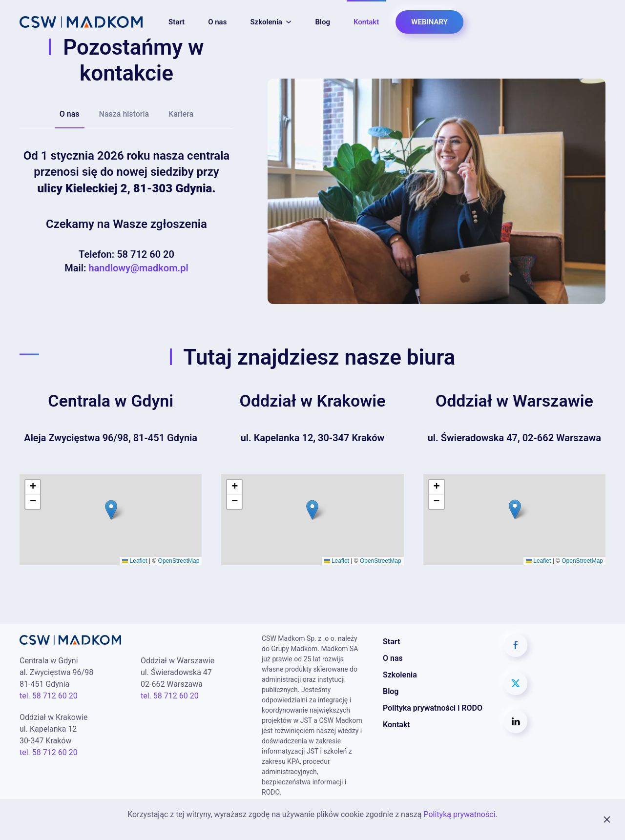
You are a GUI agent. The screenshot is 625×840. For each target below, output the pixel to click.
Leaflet (135, 561)
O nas (217, 22)
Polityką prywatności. (460, 814)
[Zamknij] (607, 820)
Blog (323, 22)
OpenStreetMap (179, 561)
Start (177, 22)
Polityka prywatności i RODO (433, 708)
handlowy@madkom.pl (138, 268)
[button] (111, 510)
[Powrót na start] (81, 22)
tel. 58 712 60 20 (49, 696)
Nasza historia (124, 114)
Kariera (181, 114)
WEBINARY (429, 22)
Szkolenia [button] (271, 22)
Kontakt (366, 22)
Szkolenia (400, 675)
